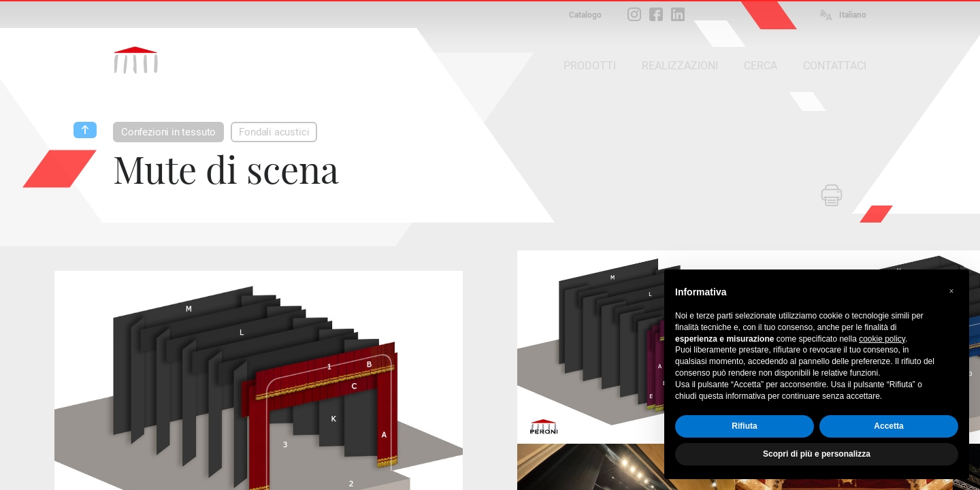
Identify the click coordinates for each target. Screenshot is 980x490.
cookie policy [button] (882, 339)
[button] (951, 291)
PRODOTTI (590, 66)
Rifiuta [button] (744, 426)
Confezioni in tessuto (168, 132)
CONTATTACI (835, 66)
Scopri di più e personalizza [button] (817, 454)
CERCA (761, 66)
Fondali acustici (274, 132)
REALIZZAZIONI (680, 66)
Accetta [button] (888, 426)
